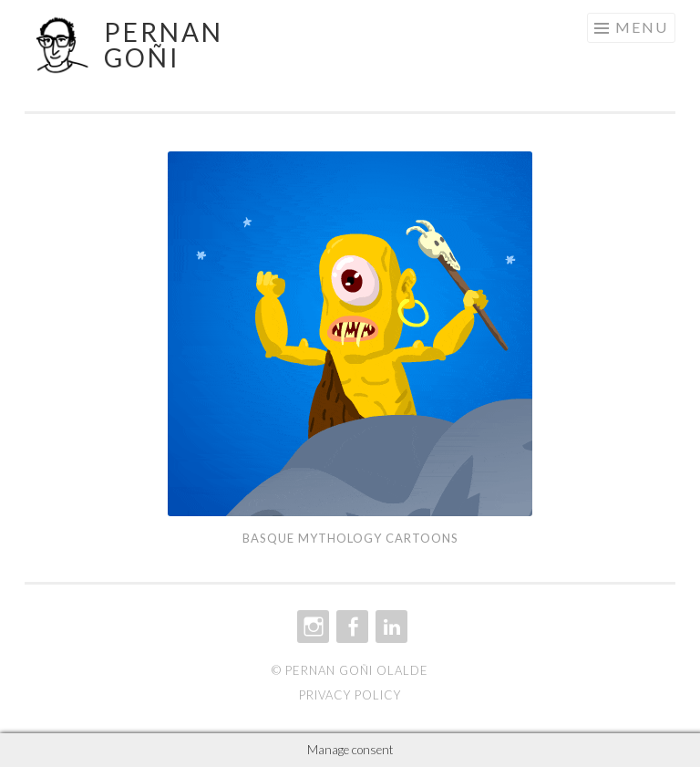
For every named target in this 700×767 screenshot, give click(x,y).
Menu (642, 27)
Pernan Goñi (164, 45)
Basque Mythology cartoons (350, 538)
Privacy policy (350, 695)
